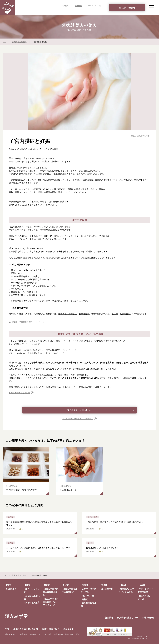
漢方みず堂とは (11, 635)
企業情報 (65, 6)
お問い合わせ (129, 8)
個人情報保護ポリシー (127, 618)
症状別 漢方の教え (80, 11)
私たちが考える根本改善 (20, 393)
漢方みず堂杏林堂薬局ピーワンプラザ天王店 (51, 603)
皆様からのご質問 (72, 635)
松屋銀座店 (11, 590)
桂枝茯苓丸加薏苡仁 (67, 314)
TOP (36, 11)
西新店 (85, 600)
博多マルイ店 (88, 596)
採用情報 (78, 6)
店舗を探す (98, 11)
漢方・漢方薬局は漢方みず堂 (137, 639)
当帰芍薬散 (84, 314)
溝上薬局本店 (107, 590)
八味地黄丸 (125, 314)
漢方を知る (58, 635)
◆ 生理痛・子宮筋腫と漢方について (26, 322)
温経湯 (115, 314)
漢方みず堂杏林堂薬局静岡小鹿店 (51, 593)
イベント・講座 (45, 635)
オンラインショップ (96, 6)
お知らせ (33, 635)
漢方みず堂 (17, 617)
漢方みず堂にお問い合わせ (80, 411)
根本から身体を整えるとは (55, 11)
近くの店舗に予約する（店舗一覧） (78, 419)
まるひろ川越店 (32, 603)
